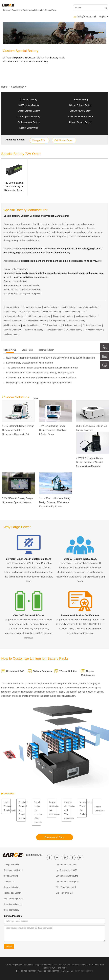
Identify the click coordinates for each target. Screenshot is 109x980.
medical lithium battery (36, 321)
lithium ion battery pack (75, 312)
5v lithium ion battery (34, 330)
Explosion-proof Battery (29, 122)
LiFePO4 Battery (80, 99)
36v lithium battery (94, 330)
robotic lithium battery (13, 321)
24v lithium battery (74, 330)
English (104, 17)
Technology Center (12, 893)
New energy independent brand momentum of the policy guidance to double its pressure (51, 358)
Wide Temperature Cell (66, 887)
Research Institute (12, 887)
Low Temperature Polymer (67, 882)
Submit (9, 946)
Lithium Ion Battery (29, 99)
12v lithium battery (54, 330)
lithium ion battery (11, 307)
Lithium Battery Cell (29, 128)
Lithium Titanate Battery (80, 122)
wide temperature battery (39, 316)
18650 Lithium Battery (29, 105)
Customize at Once (54, 837)
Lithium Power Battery (80, 111)
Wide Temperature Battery (80, 116)
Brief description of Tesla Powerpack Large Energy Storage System (40, 373)
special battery (51, 307)
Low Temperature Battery (29, 116)
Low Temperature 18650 (66, 865)
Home (4, 87)
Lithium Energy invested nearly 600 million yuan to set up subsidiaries (41, 378)
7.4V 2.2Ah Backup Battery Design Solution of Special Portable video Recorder (90, 462)
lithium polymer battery (29, 312)
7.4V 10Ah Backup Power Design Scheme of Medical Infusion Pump (53, 430)
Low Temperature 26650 (66, 870)
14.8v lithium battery (12, 330)
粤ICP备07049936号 (84, 971)
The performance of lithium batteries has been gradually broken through (42, 368)
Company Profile (11, 865)
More (36, 398)
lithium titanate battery (63, 316)
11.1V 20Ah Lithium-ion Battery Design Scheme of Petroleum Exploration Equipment (55, 502)
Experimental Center (13, 904)
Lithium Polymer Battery (80, 105)
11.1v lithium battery (92, 325)
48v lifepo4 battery (31, 325)
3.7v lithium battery (51, 325)
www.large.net (67, 971)
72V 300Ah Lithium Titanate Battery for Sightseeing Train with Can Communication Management (14, 187)
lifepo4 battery (10, 312)
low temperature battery (14, 316)
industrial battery (68, 307)
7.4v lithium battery (71, 325)
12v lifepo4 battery (57, 321)
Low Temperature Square (67, 876)
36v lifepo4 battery (12, 325)
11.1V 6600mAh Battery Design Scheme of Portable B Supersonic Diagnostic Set (18, 430)
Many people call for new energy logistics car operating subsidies (39, 383)
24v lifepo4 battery (77, 321)
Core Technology (12, 910)
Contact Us (9, 882)
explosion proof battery (86, 316)
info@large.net (87, 16)
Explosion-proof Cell (65, 893)
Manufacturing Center (14, 899)
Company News (11, 876)
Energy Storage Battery (29, 111)
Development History (13, 870)
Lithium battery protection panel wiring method (29, 363)
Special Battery (19, 87)
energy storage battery (89, 307)
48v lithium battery (12, 334)
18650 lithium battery (52, 312)
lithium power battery (32, 307)
